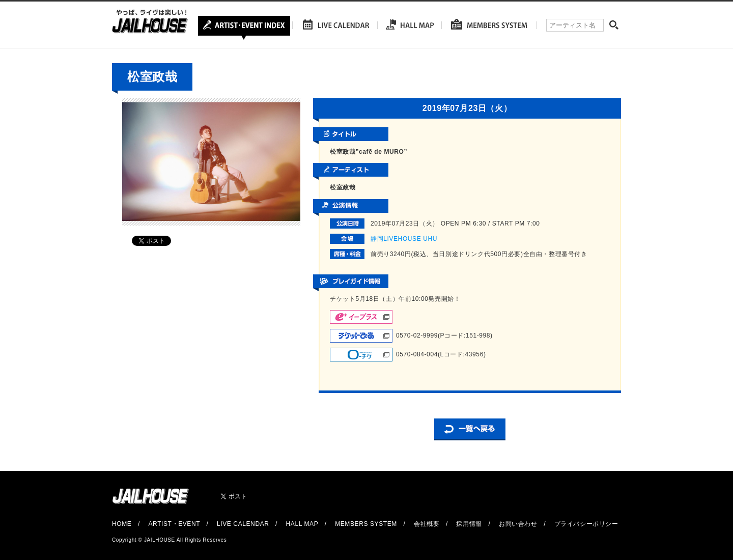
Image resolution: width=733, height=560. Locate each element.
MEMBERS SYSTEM (366, 524)
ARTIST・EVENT (174, 524)
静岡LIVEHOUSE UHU (404, 239)
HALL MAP (302, 524)
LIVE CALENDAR (243, 524)
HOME (122, 524)
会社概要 (427, 524)
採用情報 (469, 524)
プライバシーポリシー (586, 524)
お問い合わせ (518, 524)
